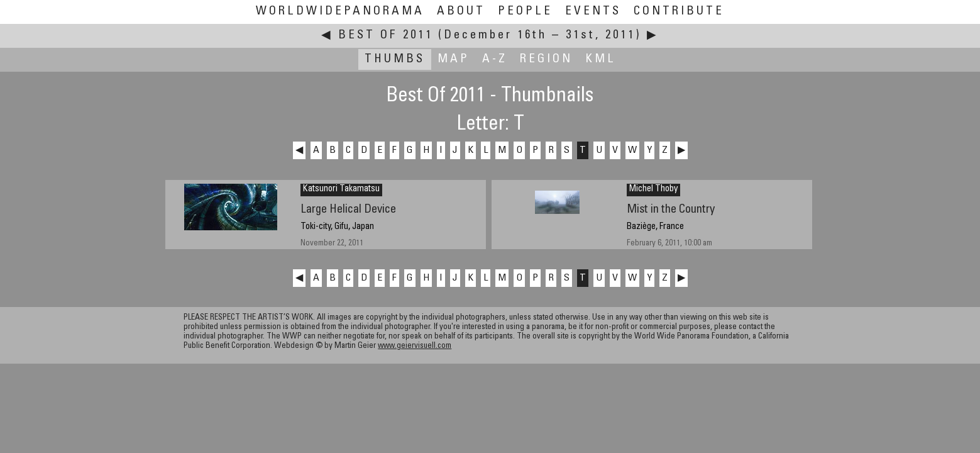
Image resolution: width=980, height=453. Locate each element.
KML (601, 59)
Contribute (679, 12)
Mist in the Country (671, 210)
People (525, 12)
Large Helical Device (348, 210)
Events (593, 12)
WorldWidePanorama (340, 12)
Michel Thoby (653, 189)
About (461, 12)
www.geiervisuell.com (415, 346)
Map (454, 59)
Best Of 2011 (386, 36)
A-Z (495, 59)
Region (546, 59)
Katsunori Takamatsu (341, 189)
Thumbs (395, 59)
